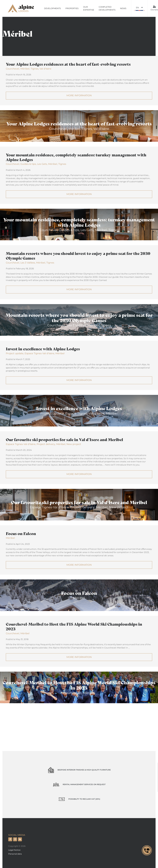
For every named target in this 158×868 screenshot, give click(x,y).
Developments (52, 8)
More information (79, 95)
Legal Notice (14, 850)
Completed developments (107, 8)
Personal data (15, 854)
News (123, 8)
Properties (72, 8)
